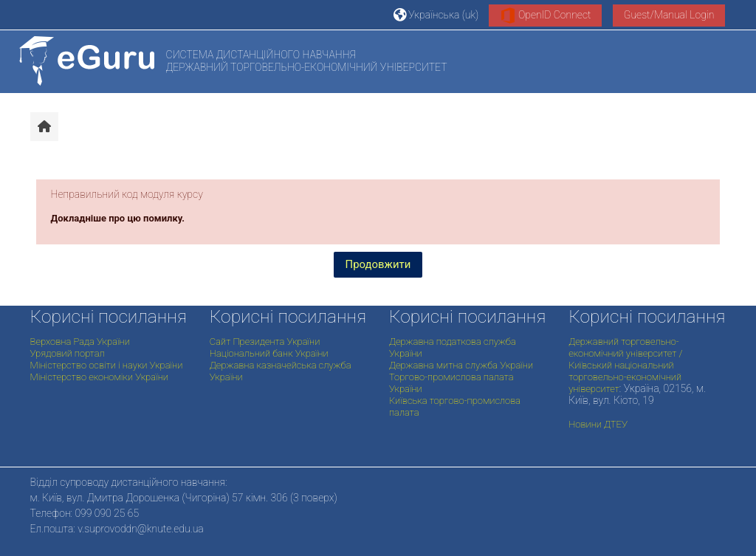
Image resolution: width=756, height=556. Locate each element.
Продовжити (378, 264)
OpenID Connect (546, 16)
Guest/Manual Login (669, 15)
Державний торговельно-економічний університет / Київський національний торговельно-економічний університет (625, 365)
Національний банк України (269, 353)
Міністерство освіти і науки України (107, 365)
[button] (436, 14)
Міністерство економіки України (99, 377)
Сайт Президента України (265, 342)
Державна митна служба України (461, 365)
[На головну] (87, 61)
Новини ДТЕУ (598, 424)
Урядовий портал (68, 353)
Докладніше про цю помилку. (118, 218)
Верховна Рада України (80, 342)
